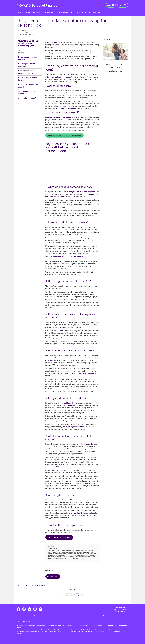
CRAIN (82, 615)
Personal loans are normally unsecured (60, 117)
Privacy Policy (31, 615)
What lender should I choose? (27, 93)
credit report (68, 403)
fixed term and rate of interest (58, 77)
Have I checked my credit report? (28, 86)
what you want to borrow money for (82, 192)
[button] (111, 5)
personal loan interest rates (66, 108)
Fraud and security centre (56, 615)
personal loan (52, 42)
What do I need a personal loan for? (29, 51)
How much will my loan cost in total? (29, 79)
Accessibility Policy (72, 615)
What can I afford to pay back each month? (28, 72)
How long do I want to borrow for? (27, 65)
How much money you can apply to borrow (62, 238)
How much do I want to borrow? (27, 58)
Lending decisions (81, 513)
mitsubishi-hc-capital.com (101, 615)
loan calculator (62, 331)
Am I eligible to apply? (27, 98)
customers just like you (54, 467)
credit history (73, 405)
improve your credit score (75, 427)
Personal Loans (53, 576)
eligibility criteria (72, 500)
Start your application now (59, 537)
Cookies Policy (42, 615)
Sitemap (89, 615)
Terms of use (20, 615)
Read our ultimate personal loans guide (64, 135)
